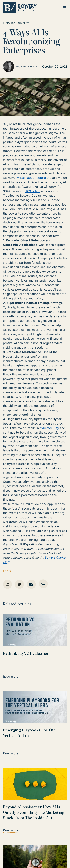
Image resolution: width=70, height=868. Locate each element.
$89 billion (33, 191)
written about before (31, 178)
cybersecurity (49, 428)
